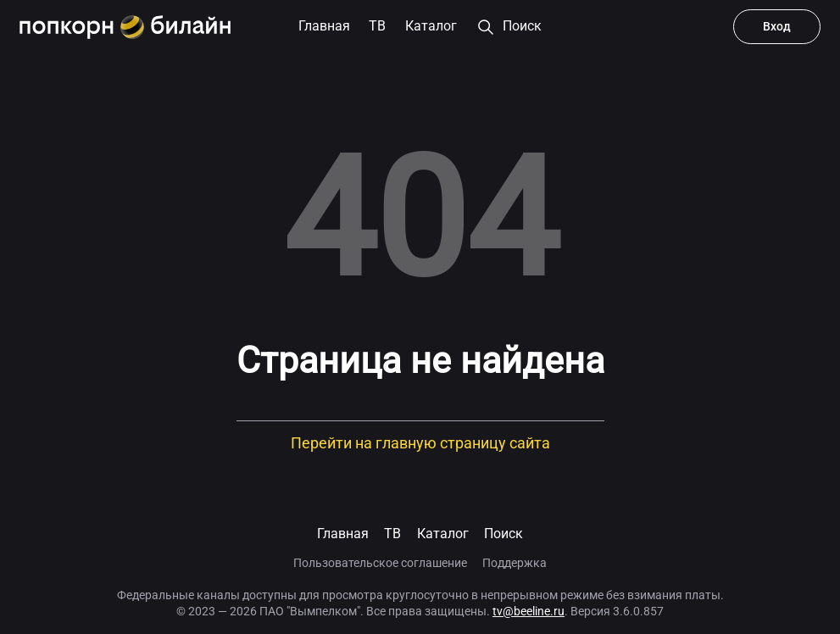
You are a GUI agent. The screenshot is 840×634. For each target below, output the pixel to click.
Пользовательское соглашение (380, 563)
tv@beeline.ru (528, 611)
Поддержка (515, 563)
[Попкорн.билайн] (125, 27)
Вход (777, 26)
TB (392, 534)
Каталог (443, 534)
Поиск (503, 534)
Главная (343, 534)
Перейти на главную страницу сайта (420, 443)
